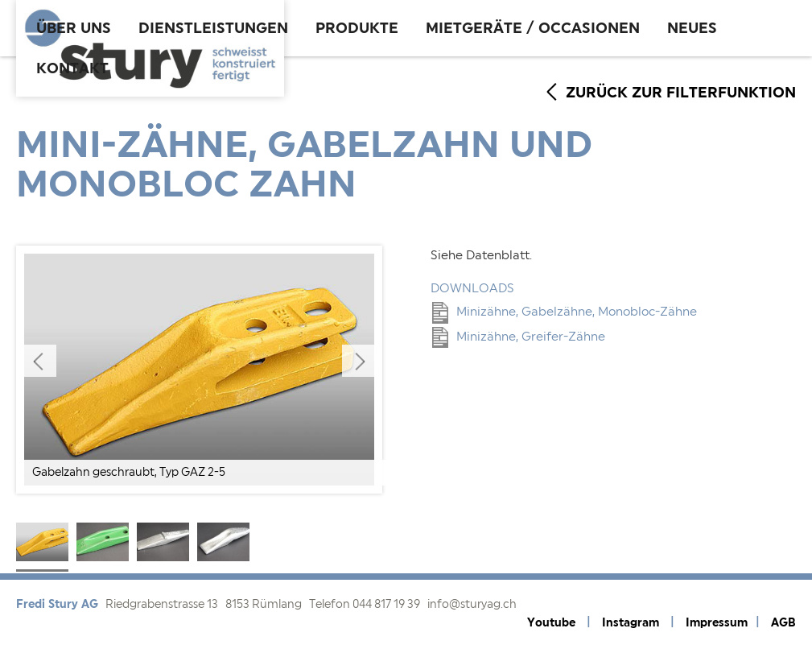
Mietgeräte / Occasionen (533, 28)
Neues (692, 28)
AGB (783, 623)
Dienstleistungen (213, 28)
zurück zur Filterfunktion (681, 93)
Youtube (551, 623)
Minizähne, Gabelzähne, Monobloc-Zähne (565, 312)
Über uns (74, 28)
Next (358, 361)
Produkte (357, 28)
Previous (40, 361)
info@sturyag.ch (472, 605)
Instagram (631, 623)
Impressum (717, 623)
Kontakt (72, 68)
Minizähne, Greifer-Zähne (519, 337)
